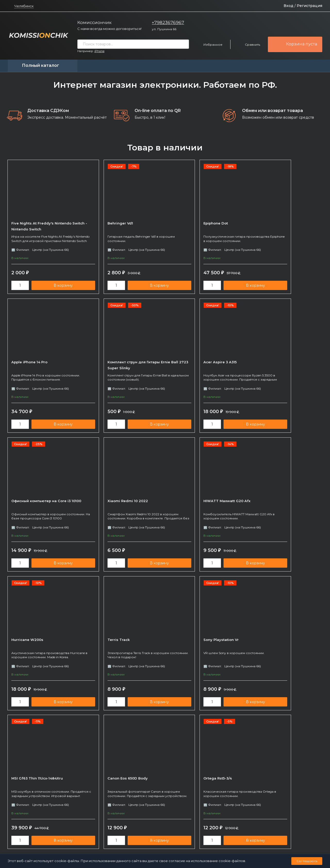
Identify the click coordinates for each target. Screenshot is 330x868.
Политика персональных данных (143, 846)
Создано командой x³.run (188, 846)
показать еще (165, 725)
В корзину (55, 287)
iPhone (99, 51)
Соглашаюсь (307, 861)
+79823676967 (168, 22)
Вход (288, 6)
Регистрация (310, 6)
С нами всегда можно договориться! (109, 29)
